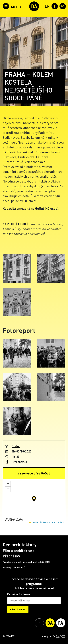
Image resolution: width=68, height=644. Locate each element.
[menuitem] (47, 6)
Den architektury (20, 545)
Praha (16, 446)
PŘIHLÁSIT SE (18, 609)
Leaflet (34, 522)
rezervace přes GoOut (34, 473)
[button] (34, 499)
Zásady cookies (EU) (14, 567)
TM (58, 636)
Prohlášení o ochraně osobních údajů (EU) (26, 562)
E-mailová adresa (19, 594)
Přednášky (11, 556)
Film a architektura (19, 551)
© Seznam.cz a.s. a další (52, 522)
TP (64, 636)
